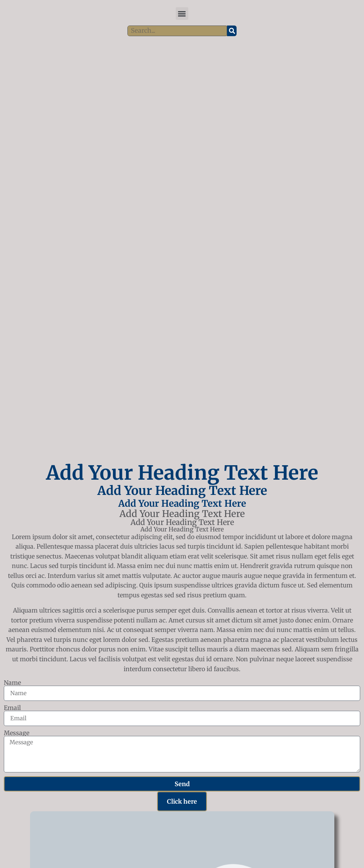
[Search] (232, 31)
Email (12, 708)
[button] (182, 14)
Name (12, 683)
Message (17, 733)
